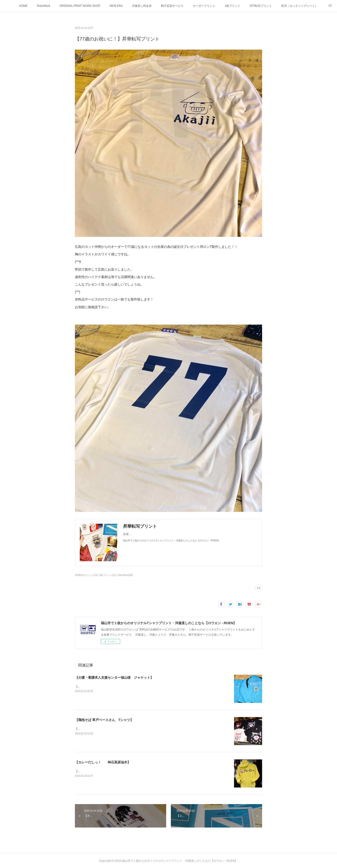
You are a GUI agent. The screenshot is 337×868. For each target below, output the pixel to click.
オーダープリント (204, 6)
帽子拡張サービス (172, 6)
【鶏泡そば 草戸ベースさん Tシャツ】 (104, 720)
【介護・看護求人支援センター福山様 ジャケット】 (114, 678)
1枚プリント (233, 6)
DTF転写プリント (261, 6)
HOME (23, 6)
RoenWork (44, 6)
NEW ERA (116, 6)
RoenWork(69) (125, 575)
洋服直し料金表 (142, 6)
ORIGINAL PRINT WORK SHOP (80, 6)
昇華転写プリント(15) (86, 575)
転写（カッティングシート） (300, 6)
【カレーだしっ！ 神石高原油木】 (103, 762)
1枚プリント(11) (108, 575)
